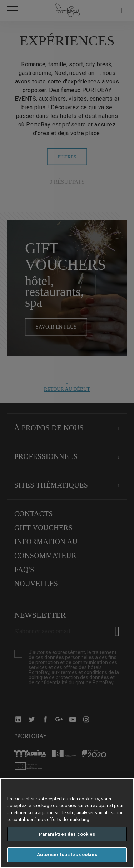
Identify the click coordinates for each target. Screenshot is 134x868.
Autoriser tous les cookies (67, 855)
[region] (67, 823)
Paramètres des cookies (67, 834)
